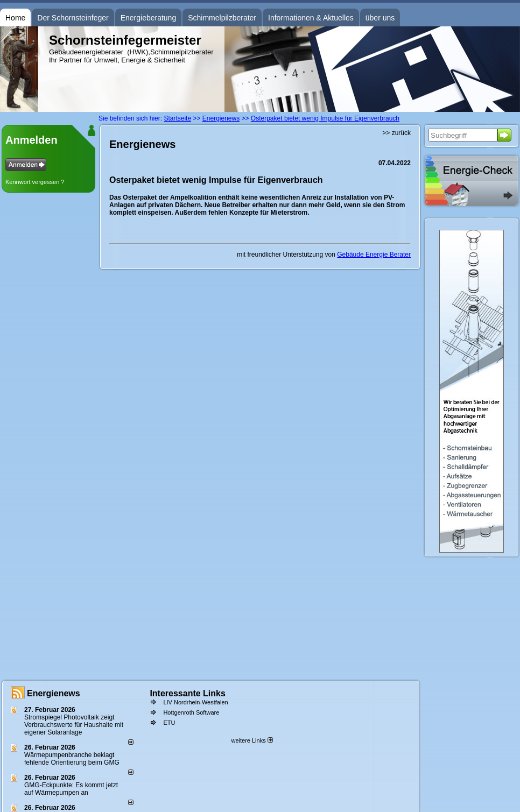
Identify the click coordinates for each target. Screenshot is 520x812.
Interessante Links (188, 693)
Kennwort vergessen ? (35, 182)
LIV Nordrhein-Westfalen (195, 702)
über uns (380, 18)
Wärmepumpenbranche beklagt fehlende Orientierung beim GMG (72, 759)
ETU (169, 723)
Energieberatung (149, 18)
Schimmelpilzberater (222, 18)
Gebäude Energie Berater (374, 255)
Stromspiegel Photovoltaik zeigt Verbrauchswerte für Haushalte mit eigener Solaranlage (74, 725)
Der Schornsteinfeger (73, 18)
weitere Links (252, 740)
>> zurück (396, 133)
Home (15, 18)
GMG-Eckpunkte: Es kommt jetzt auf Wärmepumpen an (71, 789)
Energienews (54, 693)
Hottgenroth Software (191, 712)
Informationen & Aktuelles (311, 18)
